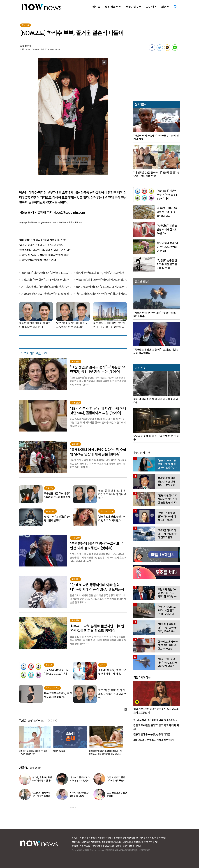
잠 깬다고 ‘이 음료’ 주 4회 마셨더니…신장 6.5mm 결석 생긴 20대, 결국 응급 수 (107, 753)
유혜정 (23, 46)
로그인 (74, 838)
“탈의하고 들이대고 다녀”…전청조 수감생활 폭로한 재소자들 (80, 780)
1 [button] (71, 807)
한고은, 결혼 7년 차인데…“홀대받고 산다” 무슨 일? (42, 780)
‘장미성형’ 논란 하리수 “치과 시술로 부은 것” (43, 240)
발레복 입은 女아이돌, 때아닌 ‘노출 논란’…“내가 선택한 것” (34, 753)
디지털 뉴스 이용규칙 (148, 838)
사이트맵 (162, 838)
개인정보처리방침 (105, 838)
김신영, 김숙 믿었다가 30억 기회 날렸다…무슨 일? (79, 796)
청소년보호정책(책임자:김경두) (126, 838)
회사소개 (83, 838)
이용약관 (92, 838)
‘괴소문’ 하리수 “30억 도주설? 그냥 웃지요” (42, 245)
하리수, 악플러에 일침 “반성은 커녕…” (39, 260)
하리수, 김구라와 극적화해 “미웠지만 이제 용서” (44, 255)
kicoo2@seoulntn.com (69, 212)
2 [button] (73, 807)
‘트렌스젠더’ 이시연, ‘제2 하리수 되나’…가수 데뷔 (45, 250)
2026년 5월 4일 (60, 751)
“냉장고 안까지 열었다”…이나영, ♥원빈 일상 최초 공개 (116, 780)
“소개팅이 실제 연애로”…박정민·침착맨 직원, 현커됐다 (42, 796)
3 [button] (75, 807)
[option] (35, 742)
